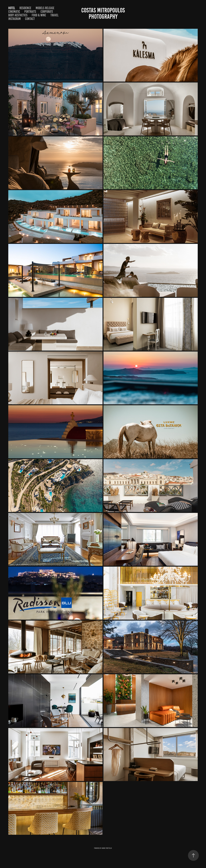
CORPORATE (47, 12)
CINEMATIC (14, 12)
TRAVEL (55, 15)
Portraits (30, 12)
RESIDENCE (25, 8)
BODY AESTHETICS (18, 15)
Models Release (45, 8)
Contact (30, 19)
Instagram (15, 19)
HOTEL (12, 8)
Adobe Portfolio (107, 848)
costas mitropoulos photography (104, 13)
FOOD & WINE (39, 15)
